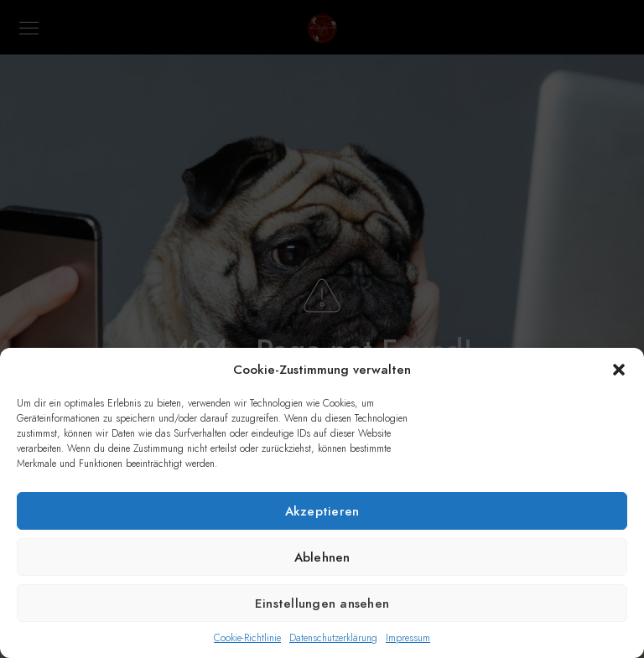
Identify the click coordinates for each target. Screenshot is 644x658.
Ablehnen (322, 557)
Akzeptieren (322, 511)
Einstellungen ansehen (322, 604)
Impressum (408, 638)
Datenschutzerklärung (333, 638)
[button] (619, 370)
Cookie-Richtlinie (247, 638)
